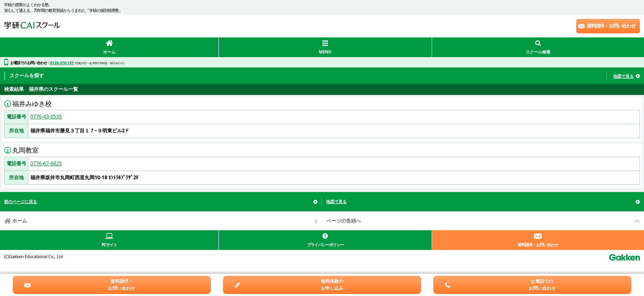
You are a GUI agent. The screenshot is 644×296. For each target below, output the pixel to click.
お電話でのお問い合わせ (542, 285)
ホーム (109, 52)
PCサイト (109, 245)
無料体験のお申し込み (332, 285)
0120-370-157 (62, 63)
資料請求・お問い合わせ (611, 26)
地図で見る (623, 76)
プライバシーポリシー (325, 245)
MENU (325, 52)
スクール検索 (538, 52)
